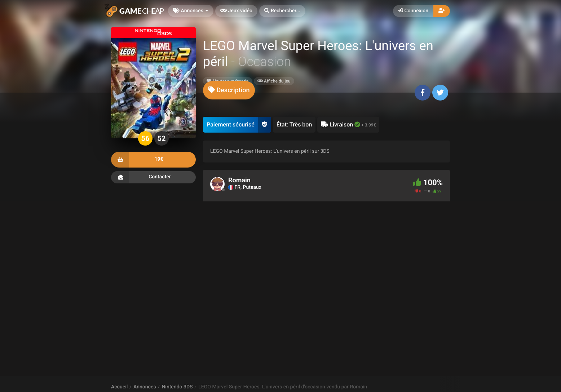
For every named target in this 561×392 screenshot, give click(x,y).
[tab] (229, 90)
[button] (282, 11)
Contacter (153, 177)
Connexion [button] (413, 11)
